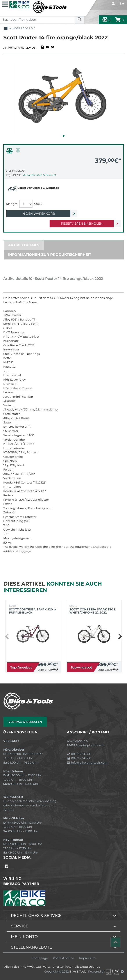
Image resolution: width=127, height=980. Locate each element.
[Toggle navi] (5, 4)
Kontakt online (63, 958)
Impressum (87, 958)
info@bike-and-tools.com (87, 762)
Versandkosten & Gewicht (40, 175)
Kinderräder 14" (19, 28)
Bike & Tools (78, 971)
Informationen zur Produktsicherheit (50, 255)
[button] (64, 136)
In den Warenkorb (38, 214)
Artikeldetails (24, 245)
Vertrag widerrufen (25, 722)
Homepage (40, 958)
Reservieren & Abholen (82, 223)
